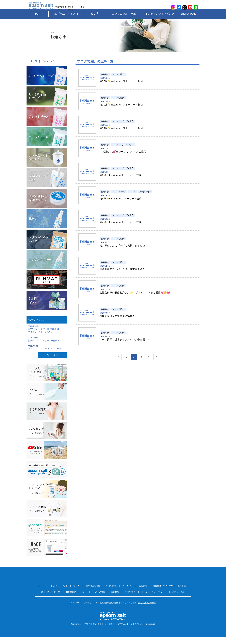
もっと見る (53, 362)
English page (188, 21)
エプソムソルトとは (66, 21)
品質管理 (143, 593)
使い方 (95, 21)
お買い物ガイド (132, 599)
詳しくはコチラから (147, 610)
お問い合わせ (179, 599)
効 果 (65, 593)
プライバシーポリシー (156, 599)
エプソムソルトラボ (124, 21)
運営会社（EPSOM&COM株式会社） (170, 593)
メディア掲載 (99, 599)
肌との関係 (111, 593)
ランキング (128, 593)
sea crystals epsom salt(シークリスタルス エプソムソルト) (40, 8)
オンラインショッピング (160, 21)
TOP (37, 21)
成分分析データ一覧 (51, 599)
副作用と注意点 (93, 593)
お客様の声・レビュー (76, 599)
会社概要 (115, 599)
